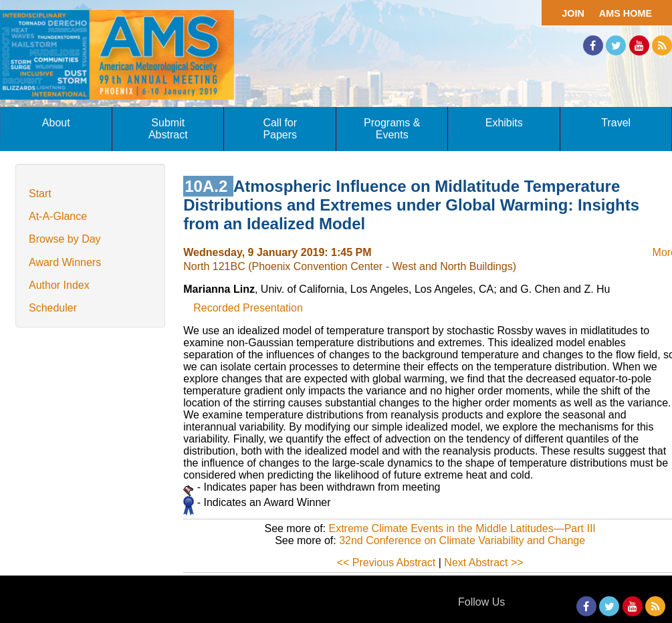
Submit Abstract (168, 129)
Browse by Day (65, 239)
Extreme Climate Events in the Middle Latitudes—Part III (462, 528)
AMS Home (626, 13)
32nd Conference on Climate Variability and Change (462, 540)
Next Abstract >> (483, 563)
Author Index (59, 285)
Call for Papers (280, 129)
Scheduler (53, 308)
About (56, 123)
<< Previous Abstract (386, 563)
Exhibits (504, 123)
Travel (616, 123)
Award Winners (65, 262)
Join (573, 13)
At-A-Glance (58, 216)
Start (40, 194)
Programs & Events (392, 129)
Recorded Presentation (248, 308)
